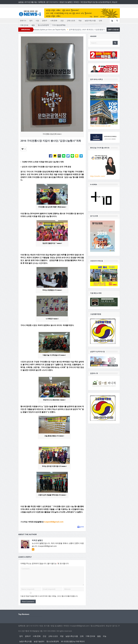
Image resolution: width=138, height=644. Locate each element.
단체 (100, 21)
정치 (31, 21)
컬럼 (33, 25)
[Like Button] (23, 149)
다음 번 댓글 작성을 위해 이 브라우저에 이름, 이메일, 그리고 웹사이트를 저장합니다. (49, 596)
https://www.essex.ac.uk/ (100, 126)
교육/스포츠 (71, 21)
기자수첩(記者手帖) (59, 25)
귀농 (105, 636)
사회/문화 (54, 21)
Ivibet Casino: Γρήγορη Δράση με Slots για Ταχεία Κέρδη (50, 30)
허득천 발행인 (37, 540)
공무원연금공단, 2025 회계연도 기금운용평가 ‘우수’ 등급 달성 (100, 30)
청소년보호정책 (43, 25)
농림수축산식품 (90, 21)
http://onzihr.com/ (98, 176)
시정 (37, 21)
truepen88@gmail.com (53, 522)
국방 (80, 21)
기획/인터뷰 (24, 25)
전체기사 (23, 21)
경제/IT (45, 21)
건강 (62, 21)
